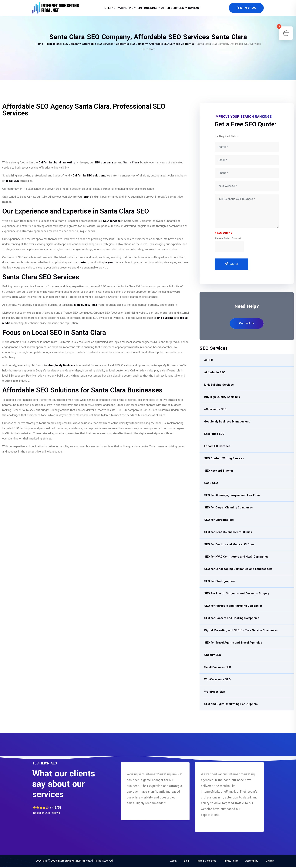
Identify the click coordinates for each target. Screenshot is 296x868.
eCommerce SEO (215, 409)
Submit (231, 264)
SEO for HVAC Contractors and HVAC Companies (236, 557)
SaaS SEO (211, 483)
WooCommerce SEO (217, 680)
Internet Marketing (114, 10)
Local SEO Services (217, 446)
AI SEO (209, 360)
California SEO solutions (89, 176)
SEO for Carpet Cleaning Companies (229, 508)
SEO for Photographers (220, 581)
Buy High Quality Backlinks (222, 397)
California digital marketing (57, 163)
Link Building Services (219, 385)
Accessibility (252, 861)
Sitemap (270, 861)
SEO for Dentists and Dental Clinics (228, 532)
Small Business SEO (218, 667)
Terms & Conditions (206, 861)
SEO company (104, 163)
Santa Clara (131, 163)
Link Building (145, 10)
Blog (186, 861)
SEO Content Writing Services (224, 458)
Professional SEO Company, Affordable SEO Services (79, 44)
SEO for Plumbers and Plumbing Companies (233, 606)
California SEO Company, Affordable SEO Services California (155, 44)
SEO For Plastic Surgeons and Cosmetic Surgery (237, 594)
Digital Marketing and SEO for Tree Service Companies (241, 630)
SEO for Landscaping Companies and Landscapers (238, 569)
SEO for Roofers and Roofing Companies (232, 618)
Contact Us (247, 323)
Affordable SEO (215, 372)
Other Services (174, 10)
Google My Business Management (227, 422)
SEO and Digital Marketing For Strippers (231, 704)
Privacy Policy (231, 861)
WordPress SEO (215, 692)
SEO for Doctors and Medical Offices (229, 544)
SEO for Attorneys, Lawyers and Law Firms (232, 495)
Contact (199, 10)
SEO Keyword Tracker (219, 471)
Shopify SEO (213, 655)
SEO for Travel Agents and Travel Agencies (233, 643)
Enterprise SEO (214, 434)
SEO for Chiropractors (219, 520)
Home (39, 44)
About (173, 861)
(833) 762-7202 (246, 10)
